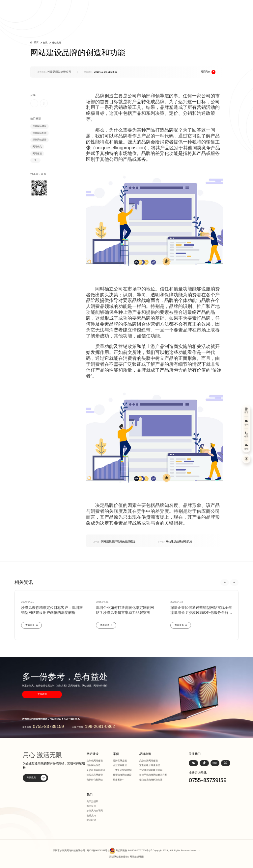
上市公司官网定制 (122, 770)
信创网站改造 (94, 765)
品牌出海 (145, 754)
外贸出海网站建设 (96, 770)
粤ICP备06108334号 (97, 851)
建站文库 (57, 43)
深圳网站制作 (40, 133)
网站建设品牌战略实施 (175, 542)
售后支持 (91, 816)
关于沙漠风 (92, 801)
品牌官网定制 (120, 761)
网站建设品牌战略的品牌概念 (114, 542)
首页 (36, 42)
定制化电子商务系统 (150, 765)
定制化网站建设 (95, 761)
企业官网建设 (120, 765)
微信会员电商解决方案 (151, 780)
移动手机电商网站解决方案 (153, 775)
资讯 (45, 43)
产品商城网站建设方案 (151, 770)
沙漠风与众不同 (95, 811)
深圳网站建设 (40, 126)
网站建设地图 (137, 857)
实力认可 (91, 806)
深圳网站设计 (40, 140)
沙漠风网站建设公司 (59, 72)
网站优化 (37, 147)
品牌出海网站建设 (149, 761)
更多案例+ (118, 780)
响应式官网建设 (95, 775)
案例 (116, 754)
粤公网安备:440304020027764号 (132, 851)
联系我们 (91, 820)
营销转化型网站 (95, 780)
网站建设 (37, 153)
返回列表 (208, 72)
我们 (90, 795)
